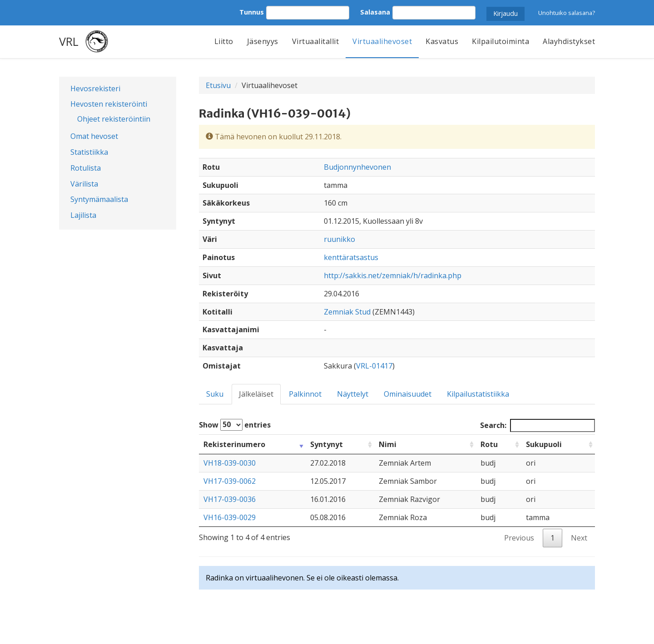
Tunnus (252, 12)
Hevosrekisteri (95, 88)
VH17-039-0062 (230, 481)
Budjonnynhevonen (357, 167)
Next (579, 538)
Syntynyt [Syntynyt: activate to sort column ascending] (327, 444)
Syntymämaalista (99, 199)
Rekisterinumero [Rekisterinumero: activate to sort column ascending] (234, 444)
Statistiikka (89, 152)
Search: (538, 425)
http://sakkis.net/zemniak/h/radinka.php (393, 275)
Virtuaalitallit (316, 41)
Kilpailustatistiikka (478, 394)
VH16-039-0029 (230, 517)
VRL (69, 41)
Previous (519, 538)
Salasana (375, 12)
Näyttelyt (353, 394)
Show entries (235, 425)
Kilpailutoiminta (500, 41)
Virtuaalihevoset (382, 41)
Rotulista (86, 168)
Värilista (84, 184)
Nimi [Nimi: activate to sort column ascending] (388, 444)
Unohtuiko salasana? (567, 13)
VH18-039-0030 (230, 463)
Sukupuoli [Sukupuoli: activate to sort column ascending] (544, 444)
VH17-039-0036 (230, 499)
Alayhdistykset (569, 41)
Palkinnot (305, 394)
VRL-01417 (374, 366)
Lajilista (83, 215)
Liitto (224, 41)
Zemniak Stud (347, 312)
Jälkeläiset (256, 394)
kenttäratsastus (351, 257)
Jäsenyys (263, 41)
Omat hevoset (94, 136)
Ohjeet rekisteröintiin (114, 119)
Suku (215, 394)
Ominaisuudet (408, 394)
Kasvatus (442, 41)
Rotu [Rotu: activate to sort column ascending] (489, 444)
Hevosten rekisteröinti (109, 104)
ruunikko (339, 239)
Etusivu (218, 85)
